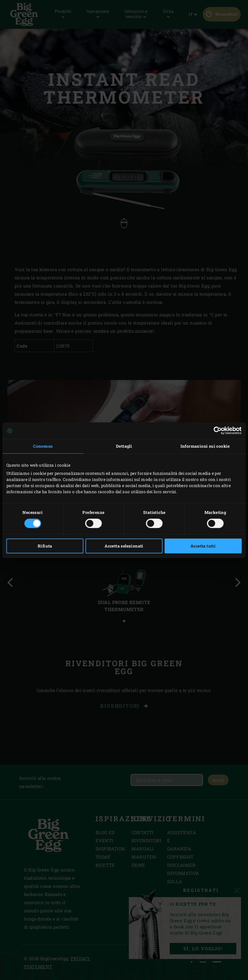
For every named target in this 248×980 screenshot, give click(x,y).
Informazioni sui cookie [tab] (205, 446)
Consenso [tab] (43, 446)
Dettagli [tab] (124, 446)
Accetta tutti (203, 546)
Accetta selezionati (124, 546)
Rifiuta (45, 546)
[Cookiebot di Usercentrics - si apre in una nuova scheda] (216, 430)
